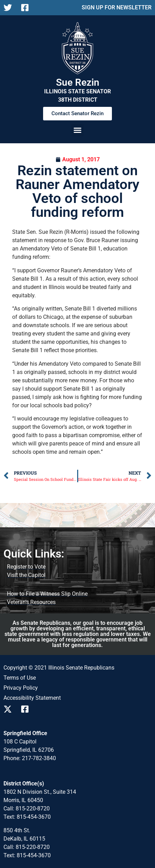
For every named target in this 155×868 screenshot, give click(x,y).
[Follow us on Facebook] (27, 8)
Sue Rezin (78, 82)
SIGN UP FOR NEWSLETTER (117, 7)
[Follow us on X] (10, 8)
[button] (77, 130)
